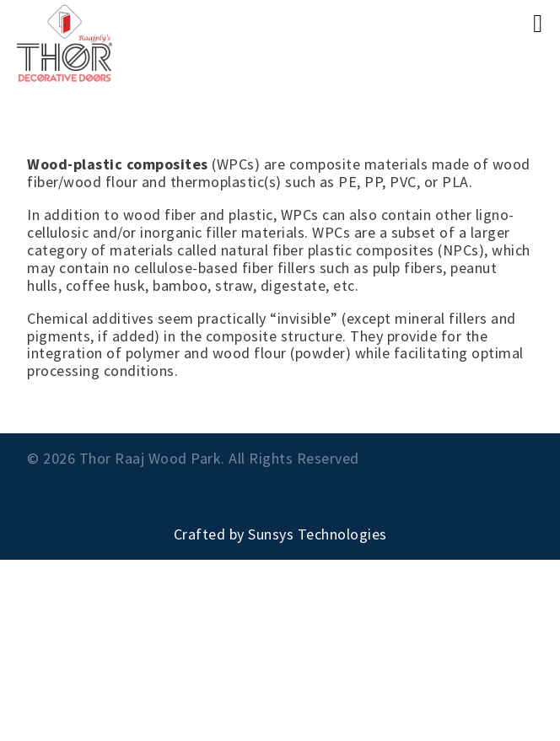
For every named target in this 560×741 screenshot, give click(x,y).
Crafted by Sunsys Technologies (280, 534)
